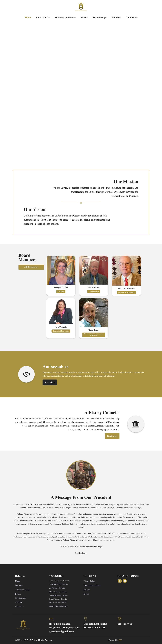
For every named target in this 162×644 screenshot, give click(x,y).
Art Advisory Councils (57, 588)
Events (84, 18)
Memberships (100, 18)
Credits (86, 594)
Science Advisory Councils (59, 584)
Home (28, 18)
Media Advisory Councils (58, 603)
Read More (50, 382)
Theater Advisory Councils (59, 595)
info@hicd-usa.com (60, 624)
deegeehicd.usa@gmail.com (64, 628)
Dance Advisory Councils (58, 599)
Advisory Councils (64, 18)
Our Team (42, 18)
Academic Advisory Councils (59, 581)
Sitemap (87, 590)
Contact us (131, 18)
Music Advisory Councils (58, 592)
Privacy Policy (89, 581)
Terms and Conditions (92, 585)
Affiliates (116, 18)
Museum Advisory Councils (59, 606)
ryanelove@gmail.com (62, 631)
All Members (31, 267)
